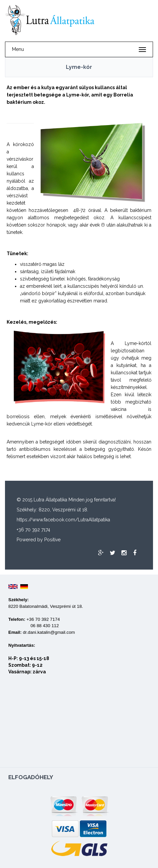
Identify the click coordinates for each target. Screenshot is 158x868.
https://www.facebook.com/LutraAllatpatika (63, 520)
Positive (52, 540)
